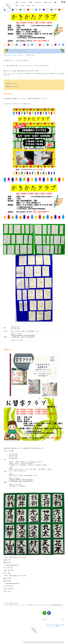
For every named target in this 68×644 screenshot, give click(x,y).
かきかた (15, 605)
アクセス (28, 6)
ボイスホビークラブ (44, 605)
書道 (59, 605)
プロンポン (34, 605)
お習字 (12, 605)
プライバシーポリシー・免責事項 (52, 626)
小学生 (52, 605)
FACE (17, 6)
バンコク (23, 605)
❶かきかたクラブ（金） (12, 83)
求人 (34, 6)
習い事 (31, 2)
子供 (49, 605)
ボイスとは (24, 2)
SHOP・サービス (48, 2)
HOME (17, 2)
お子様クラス (21, 55)
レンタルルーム (38, 2)
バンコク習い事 (29, 605)
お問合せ (48, 625)
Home (5, 55)
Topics (10, 55)
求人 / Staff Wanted (55, 625)
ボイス (38, 605)
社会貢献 (62, 625)
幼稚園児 (56, 605)
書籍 (55, 2)
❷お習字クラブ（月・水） (12, 86)
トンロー (19, 605)
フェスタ (22, 6)
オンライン (8, 605)
